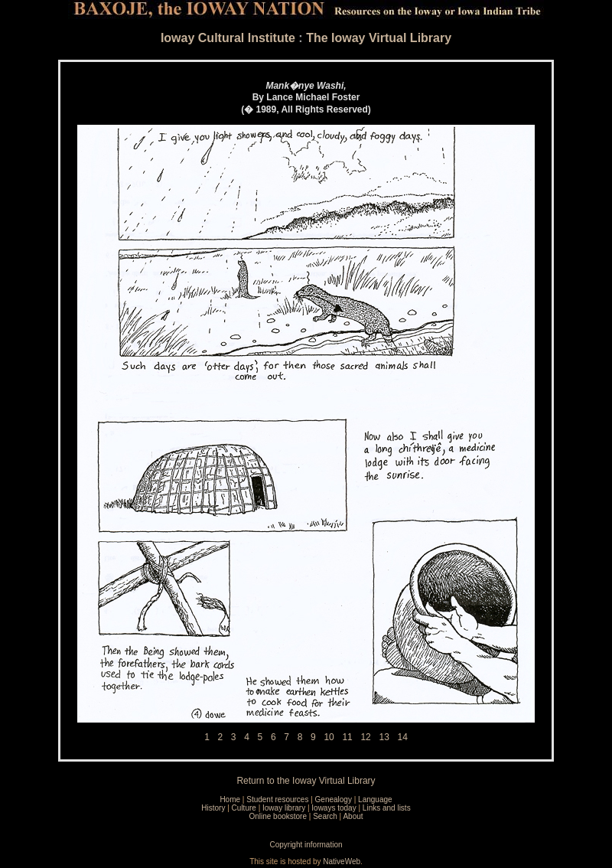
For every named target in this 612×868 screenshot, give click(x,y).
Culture (244, 808)
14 (403, 737)
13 (384, 737)
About (353, 816)
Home (230, 799)
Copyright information (306, 845)
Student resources (277, 799)
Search (325, 816)
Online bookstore (278, 816)
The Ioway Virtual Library (379, 38)
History (213, 808)
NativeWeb (342, 861)
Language (375, 799)
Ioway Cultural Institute (228, 38)
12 (365, 737)
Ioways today (334, 808)
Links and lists (387, 808)
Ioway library (284, 808)
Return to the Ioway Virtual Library (306, 781)
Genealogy (334, 799)
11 (347, 737)
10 (329, 737)
